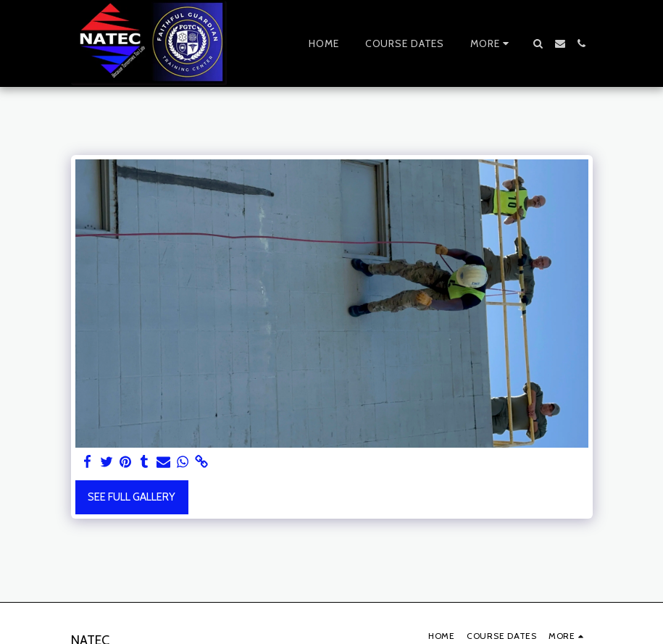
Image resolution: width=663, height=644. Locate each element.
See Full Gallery (132, 497)
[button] (538, 43)
